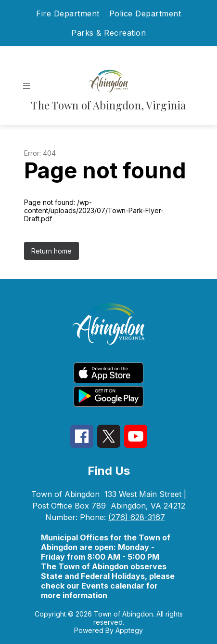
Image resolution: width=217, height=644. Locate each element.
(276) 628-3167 (137, 517)
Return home (51, 251)
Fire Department (68, 13)
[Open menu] (26, 86)
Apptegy (129, 630)
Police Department (145, 13)
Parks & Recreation (108, 33)
